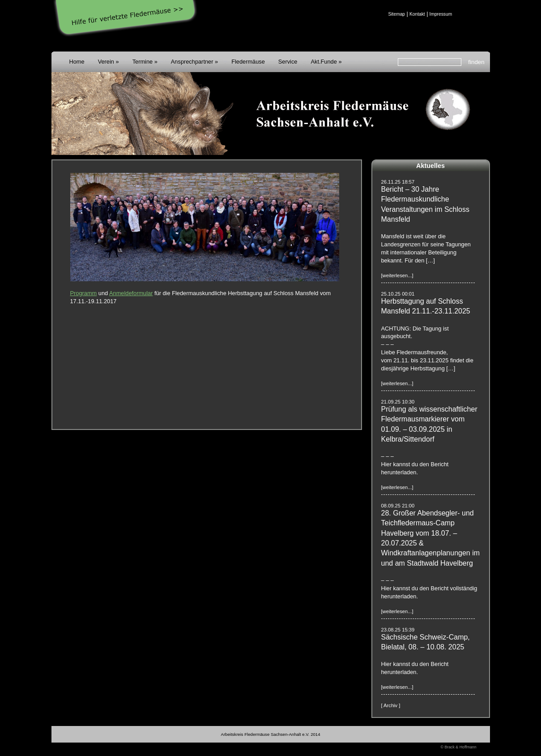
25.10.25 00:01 (398, 294)
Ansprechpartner (192, 62)
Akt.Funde (324, 62)
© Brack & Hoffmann (459, 747)
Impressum (441, 14)
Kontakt (417, 14)
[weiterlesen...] (397, 275)
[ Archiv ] (391, 705)
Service (288, 62)
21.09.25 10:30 (398, 402)
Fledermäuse (248, 62)
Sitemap (397, 14)
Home (77, 62)
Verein (106, 62)
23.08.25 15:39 (398, 630)
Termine (143, 62)
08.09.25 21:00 (398, 506)
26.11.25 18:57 (398, 182)
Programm (84, 293)
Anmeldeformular (131, 293)
